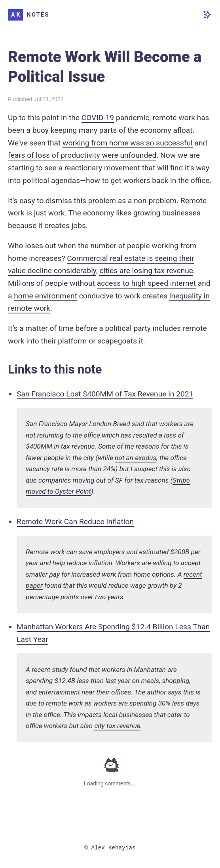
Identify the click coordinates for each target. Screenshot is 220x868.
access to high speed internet (146, 283)
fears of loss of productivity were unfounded (82, 155)
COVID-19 (98, 118)
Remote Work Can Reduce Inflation (75, 522)
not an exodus (136, 458)
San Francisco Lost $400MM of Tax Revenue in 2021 (105, 394)
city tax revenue (117, 726)
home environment (46, 296)
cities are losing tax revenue (146, 271)
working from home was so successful (128, 143)
